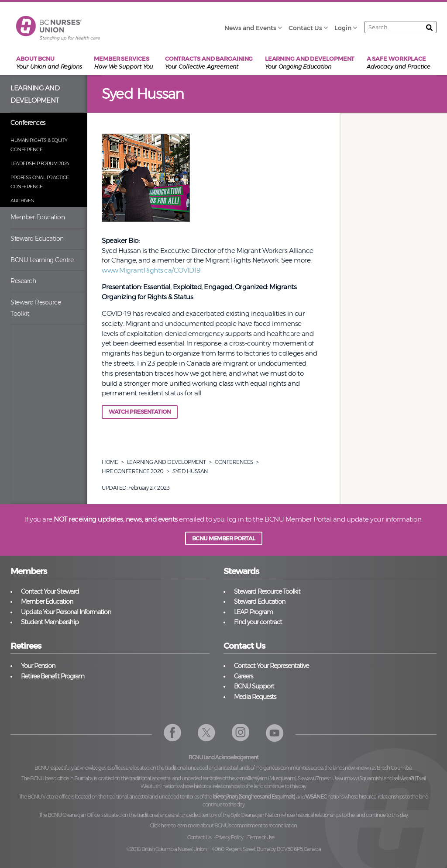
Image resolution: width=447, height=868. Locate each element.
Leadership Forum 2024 (40, 163)
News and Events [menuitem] (250, 28)
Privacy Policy (229, 837)
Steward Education (37, 239)
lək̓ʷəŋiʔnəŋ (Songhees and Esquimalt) (254, 797)
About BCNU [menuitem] (49, 63)
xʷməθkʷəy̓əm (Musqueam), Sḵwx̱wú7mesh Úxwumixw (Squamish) (309, 778)
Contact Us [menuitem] (305, 28)
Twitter (207, 733)
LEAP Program (253, 612)
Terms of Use (261, 837)
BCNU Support (254, 686)
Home (110, 462)
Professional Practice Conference (40, 182)
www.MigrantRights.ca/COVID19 (151, 270)
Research (23, 281)
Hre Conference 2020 (133, 471)
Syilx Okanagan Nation (255, 815)
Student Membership (50, 622)
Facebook (173, 733)
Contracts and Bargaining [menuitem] (209, 63)
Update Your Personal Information (66, 612)
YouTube (275, 733)
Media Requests (255, 697)
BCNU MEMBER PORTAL (224, 538)
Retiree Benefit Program (53, 676)
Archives (22, 201)
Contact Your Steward (50, 591)
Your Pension (38, 666)
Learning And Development (167, 462)
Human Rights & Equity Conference (39, 145)
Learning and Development (35, 94)
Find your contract (258, 622)
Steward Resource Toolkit (36, 308)
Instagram (241, 733)
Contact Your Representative (271, 666)
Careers (243, 676)
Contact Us (199, 837)
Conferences (28, 123)
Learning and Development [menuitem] (310, 63)
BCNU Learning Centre (42, 260)
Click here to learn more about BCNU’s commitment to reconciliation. (223, 825)
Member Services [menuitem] (123, 63)
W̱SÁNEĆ (316, 797)
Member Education (38, 217)
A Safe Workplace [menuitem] (399, 63)
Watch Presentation (140, 412)
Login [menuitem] (343, 28)
